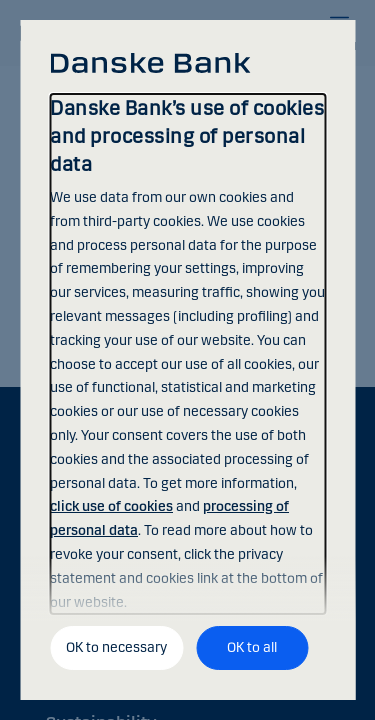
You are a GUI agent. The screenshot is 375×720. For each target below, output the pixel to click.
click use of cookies (111, 506)
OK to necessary (116, 647)
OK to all (252, 647)
